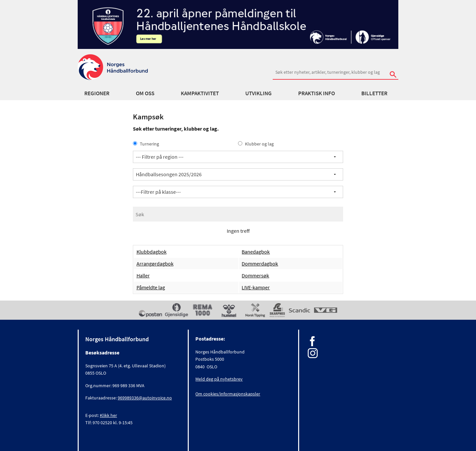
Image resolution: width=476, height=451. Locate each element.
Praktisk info (317, 93)
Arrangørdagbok (155, 264)
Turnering (146, 144)
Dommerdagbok (260, 264)
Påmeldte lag (151, 287)
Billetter (374, 93)
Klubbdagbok (152, 252)
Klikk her (108, 415)
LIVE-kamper (256, 287)
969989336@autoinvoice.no (145, 398)
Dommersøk (255, 275)
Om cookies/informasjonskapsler (228, 394)
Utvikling (258, 93)
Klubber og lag (256, 144)
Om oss (145, 93)
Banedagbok (256, 252)
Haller (143, 275)
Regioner (97, 93)
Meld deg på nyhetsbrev (219, 379)
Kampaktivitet (200, 93)
